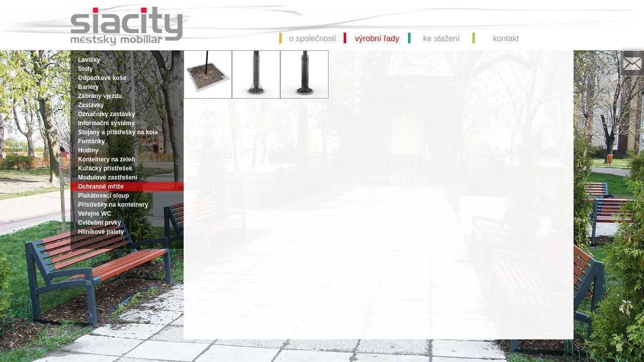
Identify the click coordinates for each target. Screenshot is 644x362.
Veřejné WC (95, 214)
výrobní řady (377, 38)
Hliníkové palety (101, 232)
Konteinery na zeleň (106, 159)
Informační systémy (106, 123)
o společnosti (313, 38)
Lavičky (89, 60)
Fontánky (91, 141)
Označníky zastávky (106, 114)
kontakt (506, 38)
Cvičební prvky (99, 223)
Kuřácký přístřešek (105, 168)
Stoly (85, 69)
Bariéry (88, 87)
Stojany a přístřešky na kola (118, 132)
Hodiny (88, 150)
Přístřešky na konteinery (113, 205)
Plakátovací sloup (103, 196)
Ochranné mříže (101, 187)
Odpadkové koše (102, 78)
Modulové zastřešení (108, 177)
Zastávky (91, 105)
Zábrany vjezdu (100, 96)
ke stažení (441, 38)
